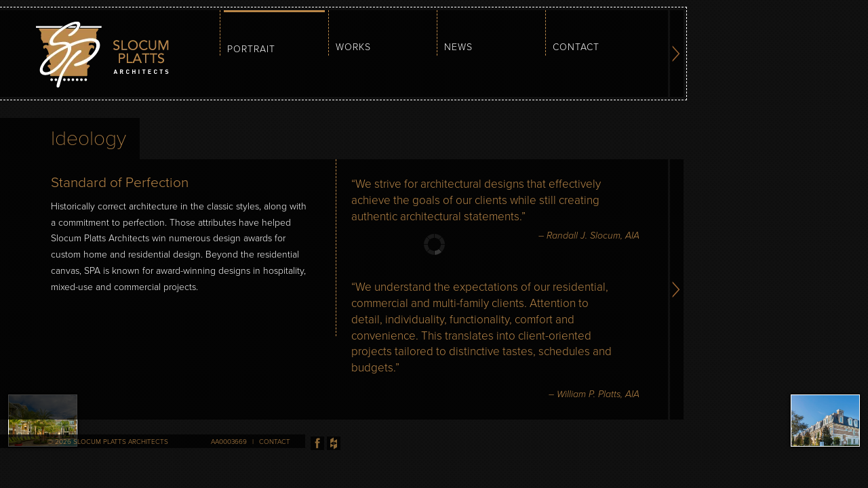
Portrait (251, 49)
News (458, 47)
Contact (576, 47)
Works (353, 47)
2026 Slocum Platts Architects (112, 442)
